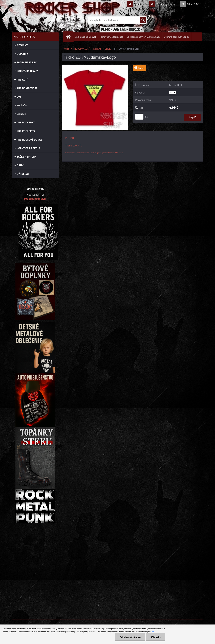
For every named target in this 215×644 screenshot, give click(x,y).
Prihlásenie (141, 4)
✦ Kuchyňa (96, 49)
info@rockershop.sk (35, 199)
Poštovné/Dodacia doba (111, 37)
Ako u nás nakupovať (86, 37)
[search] (143, 20)
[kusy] (139, 117)
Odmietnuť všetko (130, 637)
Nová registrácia (166, 4)
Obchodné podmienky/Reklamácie (144, 37)
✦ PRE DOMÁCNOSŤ (80, 49)
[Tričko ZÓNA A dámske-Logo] (95, 66)
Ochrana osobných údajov (177, 37)
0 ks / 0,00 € (194, 4)
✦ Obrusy (107, 49)
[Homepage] (70, 37)
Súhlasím (156, 637)
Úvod (67, 49)
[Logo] (35, 20)
